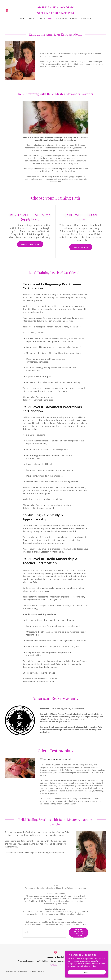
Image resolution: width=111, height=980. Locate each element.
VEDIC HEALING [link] (61, 18)
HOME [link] (22, 18)
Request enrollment (30, 244)
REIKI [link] (50, 18)
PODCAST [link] (74, 18)
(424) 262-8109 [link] (56, 965)
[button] (86, 19)
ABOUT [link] (42, 18)
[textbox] (44, 933)
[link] (7, 10)
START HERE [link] (32, 18)
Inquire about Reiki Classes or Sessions (79, 933)
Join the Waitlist (81, 247)
